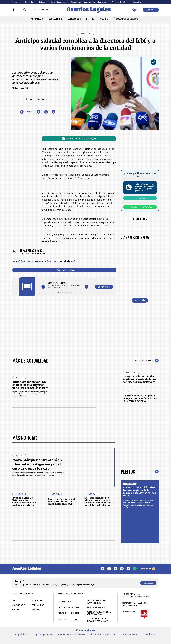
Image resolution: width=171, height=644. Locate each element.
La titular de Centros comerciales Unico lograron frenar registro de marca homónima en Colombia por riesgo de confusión (139, 504)
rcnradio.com (150, 634)
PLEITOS (90, 19)
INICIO (15, 601)
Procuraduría (39, 261)
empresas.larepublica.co (71, 634)
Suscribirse (151, 10)
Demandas (29, 2)
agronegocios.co (44, 634)
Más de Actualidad (30, 361)
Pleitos (128, 472)
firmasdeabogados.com (103, 634)
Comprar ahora (140, 198)
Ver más (140, 300)
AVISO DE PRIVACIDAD (96, 607)
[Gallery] (65, 285)
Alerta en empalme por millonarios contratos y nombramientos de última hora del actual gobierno (98, 501)
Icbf (18, 261)
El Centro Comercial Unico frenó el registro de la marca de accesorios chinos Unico (140, 492)
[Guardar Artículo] (26, 112)
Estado (42, 2)
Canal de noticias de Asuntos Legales (79, 139)
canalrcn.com (129, 634)
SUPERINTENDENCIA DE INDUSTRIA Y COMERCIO (97, 620)
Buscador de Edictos (127, 19)
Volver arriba (148, 569)
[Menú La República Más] (14, 10)
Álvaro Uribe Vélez (120, 2)
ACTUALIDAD (37, 19)
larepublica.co (22, 634)
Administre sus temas (64, 270)
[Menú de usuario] (134, 10)
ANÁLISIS (104, 19)
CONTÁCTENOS (65, 602)
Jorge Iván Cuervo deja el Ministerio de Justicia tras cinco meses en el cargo (62, 501)
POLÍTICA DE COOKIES (68, 620)
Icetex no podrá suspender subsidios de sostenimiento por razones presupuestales (139, 379)
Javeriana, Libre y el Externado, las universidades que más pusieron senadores (25, 501)
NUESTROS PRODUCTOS (68, 607)
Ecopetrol (137, 2)
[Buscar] (25, 10)
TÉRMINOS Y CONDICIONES (70, 613)
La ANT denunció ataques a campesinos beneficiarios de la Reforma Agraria (140, 398)
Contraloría (64, 261)
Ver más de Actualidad (147, 361)
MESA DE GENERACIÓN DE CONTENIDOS (96, 602)
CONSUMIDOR (74, 19)
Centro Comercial (58, 2)
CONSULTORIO (55, 19)
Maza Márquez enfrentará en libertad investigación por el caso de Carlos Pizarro (30, 385)
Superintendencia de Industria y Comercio (89, 2)
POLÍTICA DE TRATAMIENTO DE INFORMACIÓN (99, 613)
